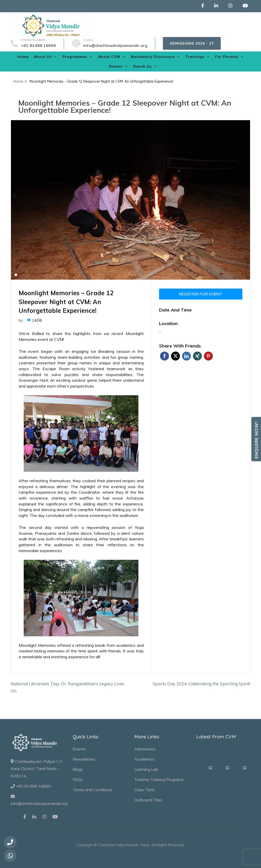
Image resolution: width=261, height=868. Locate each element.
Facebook (165, 356)
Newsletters (84, 759)
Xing (197, 356)
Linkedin (186, 356)
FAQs (78, 779)
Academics (144, 759)
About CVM (109, 57)
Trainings (195, 57)
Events (79, 749)
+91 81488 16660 (38, 45)
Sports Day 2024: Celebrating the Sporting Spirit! (201, 684)
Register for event (201, 294)
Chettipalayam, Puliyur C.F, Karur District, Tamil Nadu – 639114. (37, 768)
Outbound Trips (148, 800)
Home (23, 57)
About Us (43, 57)
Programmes (75, 57)
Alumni (116, 66)
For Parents (227, 57)
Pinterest (208, 356)
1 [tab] (16, 275)
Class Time (144, 790)
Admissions (145, 749)
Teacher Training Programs (159, 779)
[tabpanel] (130, 200)
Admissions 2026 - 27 (192, 43)
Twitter (175, 356)
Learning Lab (146, 769)
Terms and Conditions (93, 790)
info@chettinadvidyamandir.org (115, 45)
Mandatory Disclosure (153, 57)
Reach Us (142, 66)
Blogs (78, 769)
